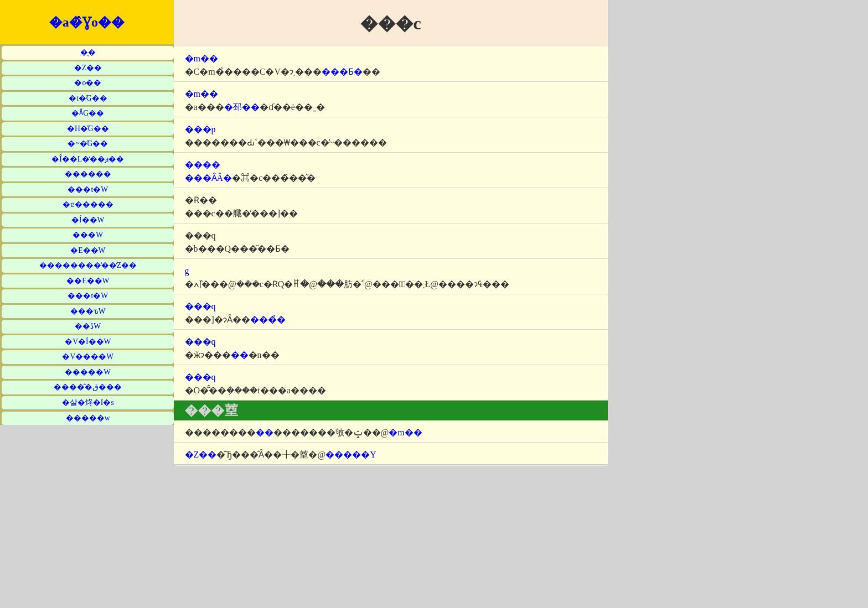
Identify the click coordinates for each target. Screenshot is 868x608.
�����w (88, 418)
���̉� (268, 319)
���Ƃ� (342, 72)
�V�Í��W (88, 342)
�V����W (88, 357)
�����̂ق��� (88, 387)
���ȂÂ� (209, 178)
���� (203, 165)
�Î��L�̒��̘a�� (88, 159)
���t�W (88, 189)
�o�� (88, 83)
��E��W (88, 281)
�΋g (187, 271)
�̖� (88, 52)
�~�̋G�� (88, 144)
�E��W (88, 250)
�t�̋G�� (88, 98)
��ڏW (88, 326)
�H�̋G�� (88, 129)
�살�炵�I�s (88, 402)
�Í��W (88, 220)
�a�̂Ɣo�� (87, 22)
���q (200, 306)
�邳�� (242, 107)
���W (88, 235)
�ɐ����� (88, 204)
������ (88, 174)
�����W (88, 372)
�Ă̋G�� (88, 113)
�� (240, 355)
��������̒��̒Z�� (88, 265)
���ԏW (88, 311)
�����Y (351, 454)
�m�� (201, 58)
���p (200, 129)
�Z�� (88, 68)
